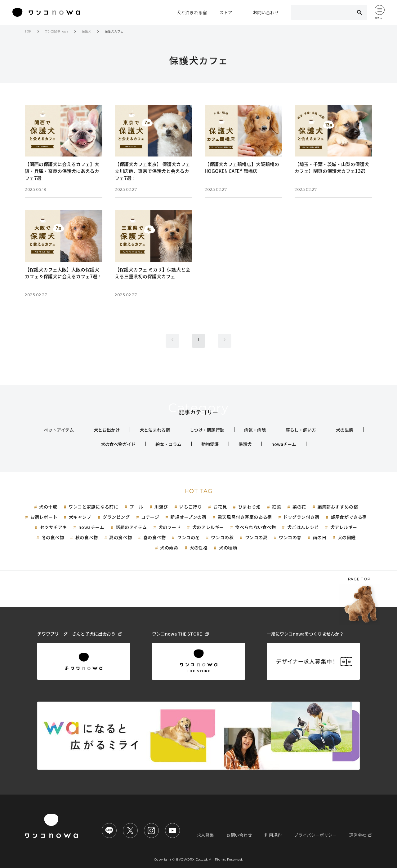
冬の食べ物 (53, 537)
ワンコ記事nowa (57, 31)
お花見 (220, 507)
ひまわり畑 (250, 507)
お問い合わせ (247, 835)
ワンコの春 (290, 537)
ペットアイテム (59, 430)
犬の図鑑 (347, 537)
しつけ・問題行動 (207, 430)
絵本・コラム (168, 444)
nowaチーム (284, 444)
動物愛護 (210, 444)
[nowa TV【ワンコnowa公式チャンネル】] (172, 831)
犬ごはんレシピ (303, 527)
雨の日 (320, 537)
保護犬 (86, 31)
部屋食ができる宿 (349, 517)
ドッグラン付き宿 (301, 517)
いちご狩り (191, 507)
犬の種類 (228, 548)
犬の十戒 (48, 507)
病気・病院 (255, 430)
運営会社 (361, 835)
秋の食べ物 (87, 537)
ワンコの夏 (256, 537)
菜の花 (299, 507)
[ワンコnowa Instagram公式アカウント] (151, 831)
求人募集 (214, 835)
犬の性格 (198, 548)
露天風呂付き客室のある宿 (245, 517)
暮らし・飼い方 (301, 430)
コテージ (150, 517)
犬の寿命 (169, 548)
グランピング (116, 517)
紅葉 (277, 507)
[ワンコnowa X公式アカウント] (130, 831)
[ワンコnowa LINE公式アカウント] (109, 831)
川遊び (161, 507)
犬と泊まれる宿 (155, 430)
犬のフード (170, 527)
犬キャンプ (80, 517)
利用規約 (279, 835)
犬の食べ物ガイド (118, 444)
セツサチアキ (54, 527)
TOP (28, 31)
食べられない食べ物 (255, 527)
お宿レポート (44, 517)
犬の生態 (345, 430)
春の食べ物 (155, 537)
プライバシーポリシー (319, 835)
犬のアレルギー (208, 527)
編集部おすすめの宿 (338, 507)
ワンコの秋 (222, 537)
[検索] (321, 12)
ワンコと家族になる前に (93, 507)
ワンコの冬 (188, 537)
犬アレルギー (344, 527)
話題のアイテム (131, 527)
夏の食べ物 (120, 537)
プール (136, 507)
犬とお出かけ (107, 430)
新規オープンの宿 (188, 517)
